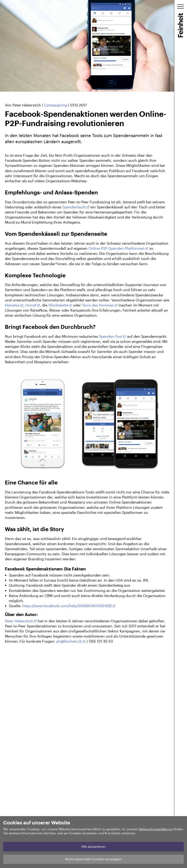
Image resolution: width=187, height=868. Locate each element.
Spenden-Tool (111, 336)
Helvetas (12, 305)
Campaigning (55, 105)
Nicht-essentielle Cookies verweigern (93, 859)
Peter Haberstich (19, 621)
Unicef (31, 305)
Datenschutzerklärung (156, 829)
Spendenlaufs (74, 207)
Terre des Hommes (98, 305)
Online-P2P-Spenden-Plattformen (117, 248)
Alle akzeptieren (93, 846)
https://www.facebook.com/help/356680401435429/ (67, 606)
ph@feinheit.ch (69, 641)
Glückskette (58, 305)
